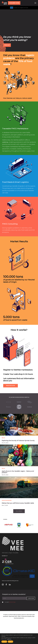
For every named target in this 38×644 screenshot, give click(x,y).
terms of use (12, 602)
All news (19, 511)
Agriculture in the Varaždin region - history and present (18, 472)
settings (9, 639)
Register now (11, 386)
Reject (10, 642)
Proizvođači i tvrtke (14, 3)
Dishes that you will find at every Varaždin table (18, 503)
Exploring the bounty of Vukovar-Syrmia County (18, 441)
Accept (4, 642)
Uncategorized (7, 500)
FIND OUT (7, 45)
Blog (3, 438)
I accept (10, 602)
